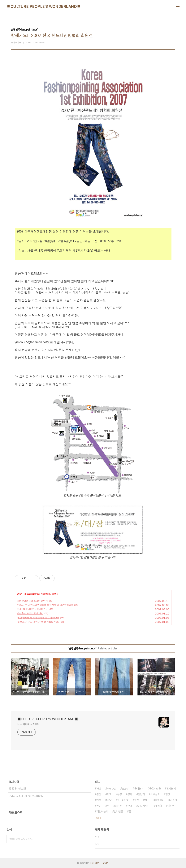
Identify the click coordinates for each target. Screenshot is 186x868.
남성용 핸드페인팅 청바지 (30, 613)
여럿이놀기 (102, 811)
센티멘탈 (118, 811)
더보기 (98, 818)
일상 (168, 794)
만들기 (173, 800)
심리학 (171, 806)
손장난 (20, 594)
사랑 (109, 800)
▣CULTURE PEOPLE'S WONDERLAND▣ (44, 6)
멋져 (137, 800)
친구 (147, 800)
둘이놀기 (139, 789)
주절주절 (111, 789)
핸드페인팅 (123, 800)
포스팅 (125, 789)
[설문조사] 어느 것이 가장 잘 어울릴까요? (38, 622)
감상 (99, 794)
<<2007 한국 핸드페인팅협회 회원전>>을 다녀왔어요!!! (45, 605)
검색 (87, 839)
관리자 (106, 863)
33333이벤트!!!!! (17, 789)
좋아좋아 (160, 800)
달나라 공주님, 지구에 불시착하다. (26, 796)
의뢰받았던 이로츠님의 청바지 (32, 601)
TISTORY (94, 863)
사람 (99, 789)
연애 (130, 806)
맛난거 (141, 794)
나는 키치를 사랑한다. (29, 724)
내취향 (158, 806)
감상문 (118, 806)
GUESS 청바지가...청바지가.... (33, 609)
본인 (99, 806)
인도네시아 (144, 806)
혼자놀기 (171, 789)
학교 (109, 794)
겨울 (99, 800)
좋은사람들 (155, 789)
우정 (119, 794)
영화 (130, 794)
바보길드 (155, 794)
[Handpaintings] (32, 594)
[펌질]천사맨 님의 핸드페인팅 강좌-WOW (38, 618)
